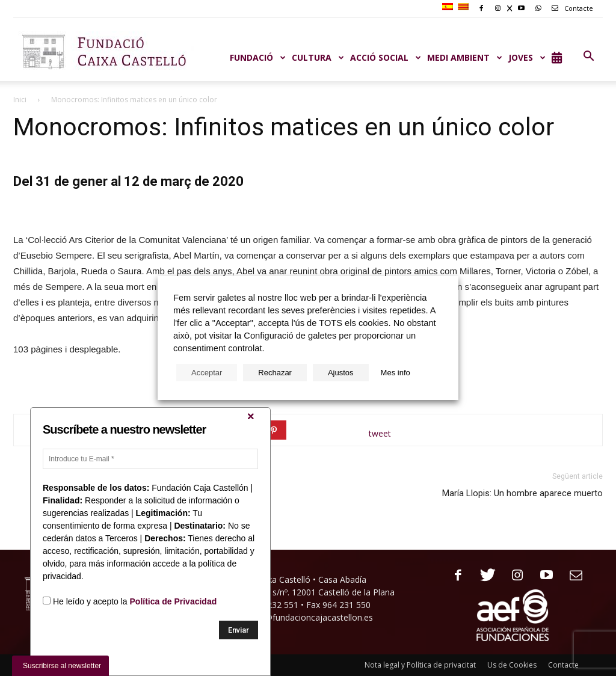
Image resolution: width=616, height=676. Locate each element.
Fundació (258, 57)
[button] (588, 57)
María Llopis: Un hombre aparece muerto (522, 493)
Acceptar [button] (207, 373)
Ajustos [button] (341, 373)
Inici (20, 100)
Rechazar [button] (275, 373)
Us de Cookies (512, 665)
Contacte (570, 8)
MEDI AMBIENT (465, 57)
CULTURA (318, 57)
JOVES (527, 57)
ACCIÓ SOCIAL (386, 57)
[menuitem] (449, 7)
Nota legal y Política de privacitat (420, 665)
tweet (380, 433)
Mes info (396, 373)
